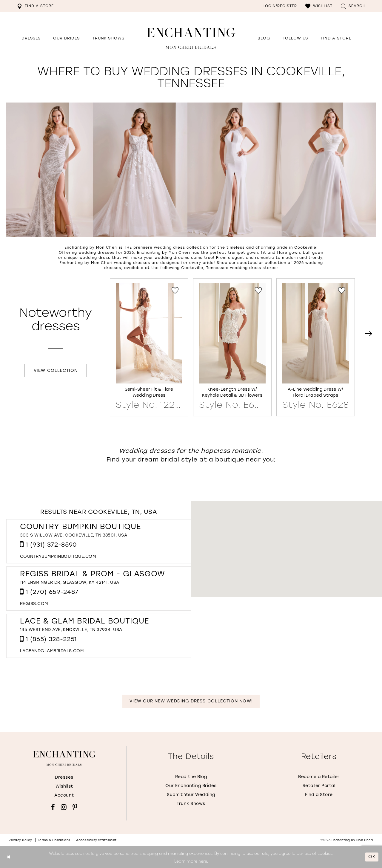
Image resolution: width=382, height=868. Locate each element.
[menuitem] (35, 6)
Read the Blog (191, 777)
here (203, 861)
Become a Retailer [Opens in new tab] (319, 777)
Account (64, 795)
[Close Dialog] (9, 857)
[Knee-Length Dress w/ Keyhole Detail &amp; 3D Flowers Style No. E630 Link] (232, 347)
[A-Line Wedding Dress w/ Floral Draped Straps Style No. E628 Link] (316, 347)
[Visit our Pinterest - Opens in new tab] (75, 807)
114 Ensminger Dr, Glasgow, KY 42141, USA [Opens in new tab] (70, 582)
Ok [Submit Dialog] (372, 857)
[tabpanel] (149, 347)
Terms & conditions (54, 840)
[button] (319, 6)
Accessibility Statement (96, 840)
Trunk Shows (191, 804)
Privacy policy (20, 840)
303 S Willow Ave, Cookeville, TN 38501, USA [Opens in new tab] (74, 535)
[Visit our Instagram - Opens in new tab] (64, 807)
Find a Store (319, 795)
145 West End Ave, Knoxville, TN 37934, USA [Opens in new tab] (71, 630)
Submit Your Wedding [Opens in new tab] (191, 795)
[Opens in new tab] (295, 38)
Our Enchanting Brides (191, 786)
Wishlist (64, 786)
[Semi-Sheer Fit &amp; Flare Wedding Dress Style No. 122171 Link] (149, 347)
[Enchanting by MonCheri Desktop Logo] (191, 38)
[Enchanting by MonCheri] (64, 758)
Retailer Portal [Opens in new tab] (319, 786)
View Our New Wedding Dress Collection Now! (191, 701)
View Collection (56, 370)
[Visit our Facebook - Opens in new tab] (53, 807)
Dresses (64, 777)
